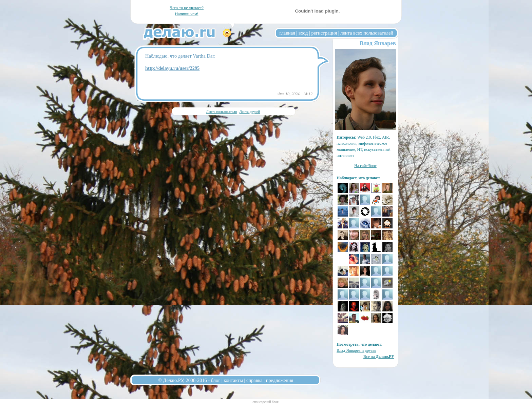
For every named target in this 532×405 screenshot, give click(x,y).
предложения (280, 380)
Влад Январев (378, 43)
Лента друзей (250, 112)
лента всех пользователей (367, 33)
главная (287, 33)
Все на (379, 357)
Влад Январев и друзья (356, 350)
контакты (233, 380)
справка (254, 380)
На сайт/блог (365, 166)
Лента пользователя (221, 112)
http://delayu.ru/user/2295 (172, 68)
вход (303, 33)
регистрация (324, 33)
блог (216, 380)
